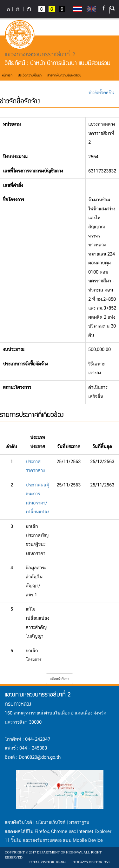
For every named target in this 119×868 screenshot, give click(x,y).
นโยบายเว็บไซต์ (51, 823)
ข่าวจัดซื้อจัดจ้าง (101, 93)
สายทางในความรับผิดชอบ (64, 75)
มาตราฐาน (79, 823)
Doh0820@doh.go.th (40, 757)
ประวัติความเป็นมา (30, 75)
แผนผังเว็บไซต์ (18, 823)
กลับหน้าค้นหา (60, 679)
